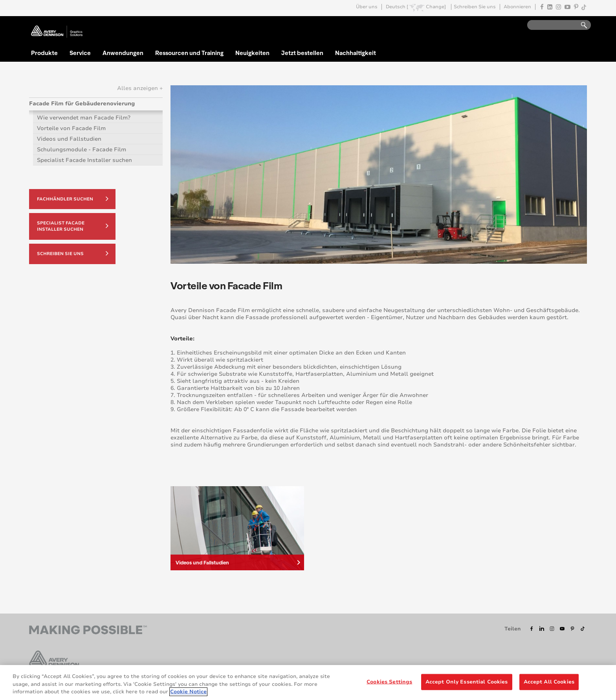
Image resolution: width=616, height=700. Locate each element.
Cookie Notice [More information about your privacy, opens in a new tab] (188, 692)
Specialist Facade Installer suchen (84, 160)
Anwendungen (123, 53)
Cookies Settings (389, 682)
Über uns (367, 7)
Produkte (44, 53)
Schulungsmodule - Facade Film (82, 150)
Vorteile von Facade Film (71, 128)
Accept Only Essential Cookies (467, 682)
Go (580, 25)
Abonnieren (517, 7)
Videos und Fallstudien (69, 139)
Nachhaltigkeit (356, 53)
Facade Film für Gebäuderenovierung (82, 104)
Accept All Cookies (549, 682)
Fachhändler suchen (73, 198)
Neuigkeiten (252, 53)
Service (80, 53)
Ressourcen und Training (189, 53)
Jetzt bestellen (302, 53)
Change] (436, 7)
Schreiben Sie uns (475, 7)
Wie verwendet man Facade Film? (84, 118)
